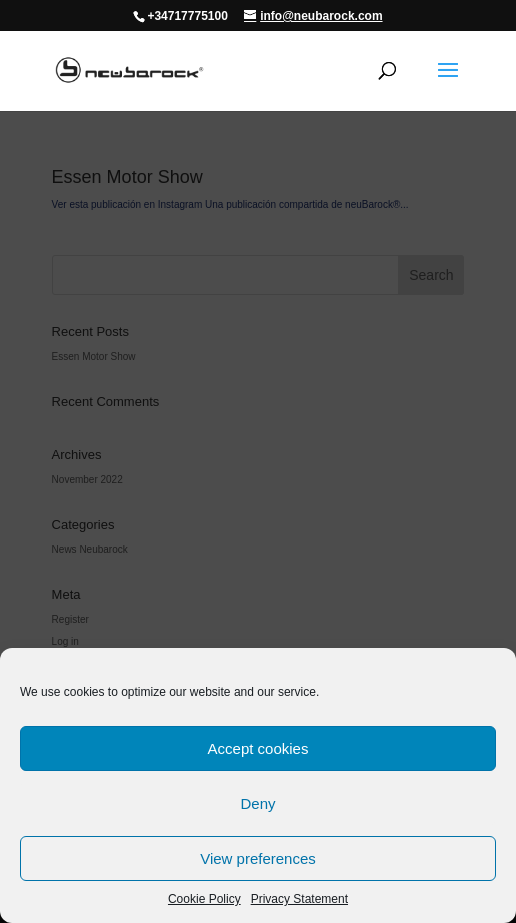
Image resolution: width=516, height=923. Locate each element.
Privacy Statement (299, 899)
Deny (257, 803)
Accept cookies (258, 748)
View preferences (258, 858)
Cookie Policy (204, 899)
